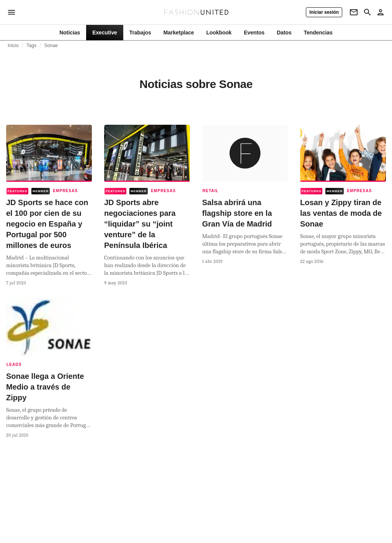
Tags (31, 46)
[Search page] (367, 12)
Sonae (51, 46)
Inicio (13, 46)
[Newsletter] (354, 12)
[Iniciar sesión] (324, 12)
